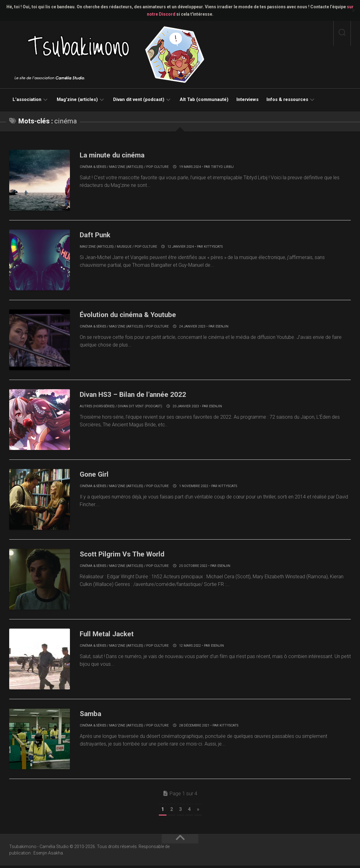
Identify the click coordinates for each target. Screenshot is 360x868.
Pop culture (157, 167)
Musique (124, 247)
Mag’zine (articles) (77, 99)
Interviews (247, 99)
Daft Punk (98, 235)
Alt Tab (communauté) (204, 99)
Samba (92, 715)
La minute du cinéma (117, 155)
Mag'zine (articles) (126, 167)
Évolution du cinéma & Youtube (135, 315)
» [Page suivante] (198, 812)
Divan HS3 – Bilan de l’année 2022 (141, 395)
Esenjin (222, 327)
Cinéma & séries (93, 167)
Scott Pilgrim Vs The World (128, 555)
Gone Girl (96, 475)
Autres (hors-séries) (97, 407)
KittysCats (213, 247)
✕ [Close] (353, 11)
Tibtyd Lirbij (222, 167)
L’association (27, 99)
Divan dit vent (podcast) (139, 99)
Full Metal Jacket (111, 635)
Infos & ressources (287, 99)
